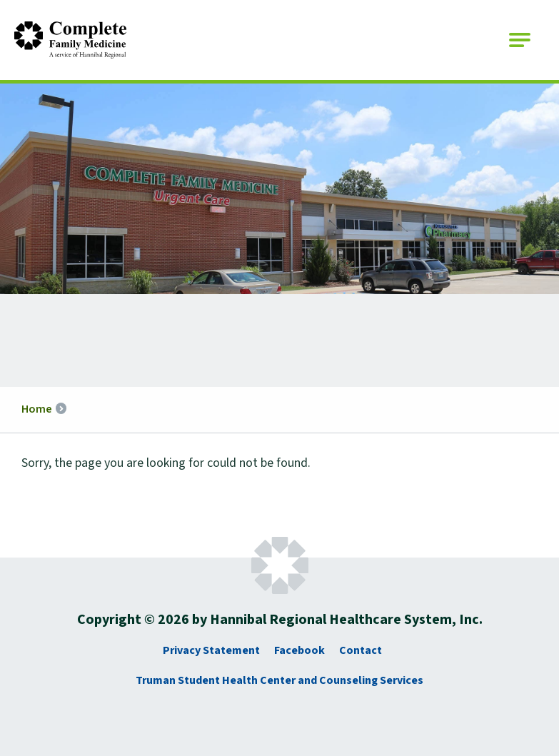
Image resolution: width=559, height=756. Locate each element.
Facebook (299, 650)
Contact (361, 650)
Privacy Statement (211, 650)
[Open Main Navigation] (520, 40)
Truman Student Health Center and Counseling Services (279, 680)
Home (37, 409)
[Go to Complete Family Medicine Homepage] (70, 40)
